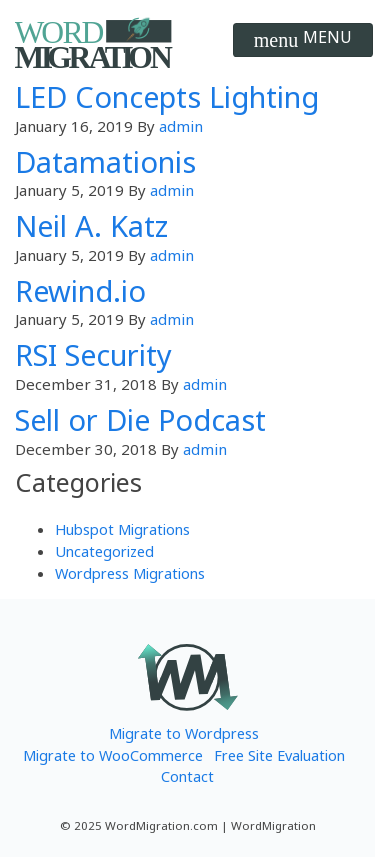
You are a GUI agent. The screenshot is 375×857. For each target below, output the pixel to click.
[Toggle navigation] (303, 40)
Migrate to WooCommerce (113, 755)
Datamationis (105, 161)
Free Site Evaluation (279, 755)
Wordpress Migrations (130, 573)
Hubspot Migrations (122, 529)
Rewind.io (80, 290)
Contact (187, 776)
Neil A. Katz (91, 225)
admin (181, 126)
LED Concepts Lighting (167, 96)
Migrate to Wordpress (184, 733)
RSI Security (93, 354)
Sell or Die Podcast (140, 419)
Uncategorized (104, 551)
